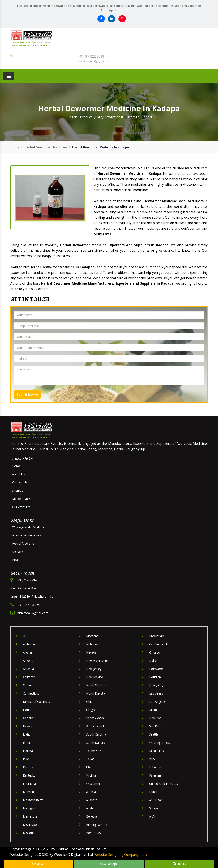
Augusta (92, 800)
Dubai (153, 792)
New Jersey (94, 669)
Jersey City (156, 685)
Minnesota (30, 816)
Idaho (27, 734)
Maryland (29, 792)
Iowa (26, 759)
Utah (89, 767)
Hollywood (156, 669)
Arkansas (29, 669)
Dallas (153, 661)
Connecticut (31, 693)
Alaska (27, 652)
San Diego (156, 726)
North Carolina (96, 685)
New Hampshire (97, 661)
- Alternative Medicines (26, 535)
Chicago (155, 652)
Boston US (93, 833)
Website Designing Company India (121, 855)
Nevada (91, 652)
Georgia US (31, 718)
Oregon (91, 710)
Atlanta (91, 792)
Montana (92, 636)
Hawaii (27, 726)
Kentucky (29, 775)
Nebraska (93, 644)
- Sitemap (17, 490)
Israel (153, 759)
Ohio (89, 702)
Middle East (157, 751)
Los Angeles (157, 702)
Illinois (27, 743)
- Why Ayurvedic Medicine (28, 527)
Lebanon (155, 767)
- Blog (14, 560)
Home (15, 147)
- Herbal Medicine (22, 543)
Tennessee (94, 751)
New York (156, 718)
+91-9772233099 (91, 56)
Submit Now (27, 395)
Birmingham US (97, 825)
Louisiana (29, 784)
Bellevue (92, 816)
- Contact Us (19, 482)
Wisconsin (93, 784)
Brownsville (157, 636)
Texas (90, 759)
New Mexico (95, 677)
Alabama (29, 644)
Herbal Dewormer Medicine (46, 147)
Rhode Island (95, 726)
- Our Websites (20, 507)
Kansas (28, 767)
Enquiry (180, 864)
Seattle (154, 734)
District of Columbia (36, 702)
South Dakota (96, 743)
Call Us (38, 864)
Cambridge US (159, 644)
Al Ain (153, 816)
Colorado (29, 685)
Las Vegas (156, 693)
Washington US (160, 743)
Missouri (29, 833)
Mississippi (30, 825)
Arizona (28, 661)
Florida (28, 710)
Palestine (155, 775)
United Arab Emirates (163, 784)
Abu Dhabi (156, 800)
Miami (153, 710)
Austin (90, 808)
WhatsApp (109, 864)
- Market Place (20, 499)
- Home (15, 466)
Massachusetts (33, 800)
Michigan (29, 808)
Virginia (91, 775)
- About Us (18, 474)
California (29, 677)
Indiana (28, 751)
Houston (155, 677)
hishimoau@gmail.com (96, 61)
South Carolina (96, 734)
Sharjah (154, 808)
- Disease (17, 552)
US (25, 636)
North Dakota (96, 693)
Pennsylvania (95, 718)
